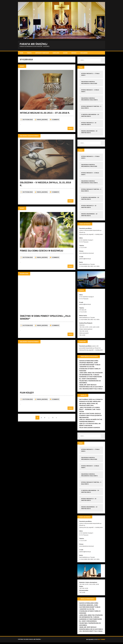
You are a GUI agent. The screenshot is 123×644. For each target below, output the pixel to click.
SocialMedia (84, 53)
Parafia (29, 53)
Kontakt (74, 53)
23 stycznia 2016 (28, 401)
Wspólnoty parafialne (42, 53)
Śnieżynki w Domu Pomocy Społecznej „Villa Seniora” (45, 319)
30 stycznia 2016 (28, 121)
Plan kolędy (27, 394)
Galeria (65, 53)
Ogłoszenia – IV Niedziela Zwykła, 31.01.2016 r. (45, 185)
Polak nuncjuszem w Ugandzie (90, 429)
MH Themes (102, 641)
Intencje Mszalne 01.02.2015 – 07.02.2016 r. (45, 114)
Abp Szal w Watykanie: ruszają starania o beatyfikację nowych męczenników (90, 417)
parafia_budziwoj (42, 121)
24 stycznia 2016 (28, 327)
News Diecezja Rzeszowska (89, 358)
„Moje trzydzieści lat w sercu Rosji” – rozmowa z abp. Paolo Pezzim (90, 411)
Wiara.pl (84, 397)
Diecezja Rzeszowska (87, 600)
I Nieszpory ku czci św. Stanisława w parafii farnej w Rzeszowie (90, 370)
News (21, 53)
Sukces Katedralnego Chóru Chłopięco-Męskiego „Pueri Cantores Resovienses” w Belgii (90, 364)
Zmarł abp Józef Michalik (88, 386)
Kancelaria (56, 53)
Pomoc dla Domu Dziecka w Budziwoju (42, 252)
